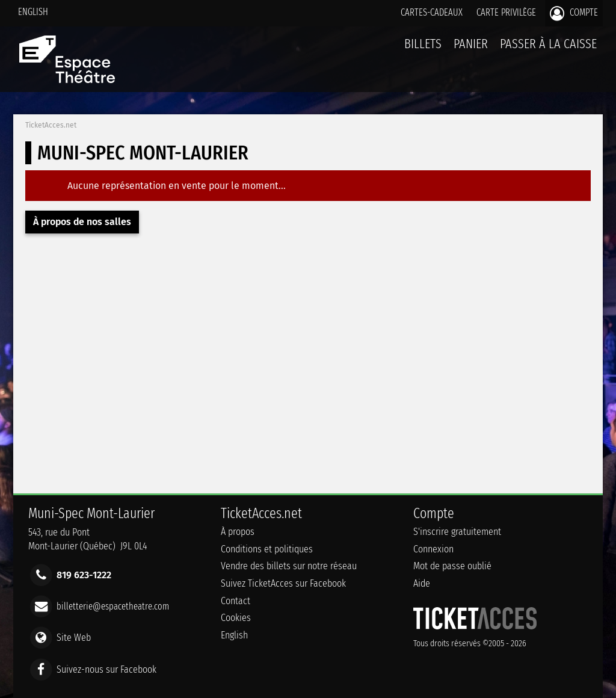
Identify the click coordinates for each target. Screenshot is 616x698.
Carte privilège (506, 12)
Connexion (433, 549)
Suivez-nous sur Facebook (106, 669)
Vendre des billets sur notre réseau (289, 566)
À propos (238, 532)
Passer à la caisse (548, 44)
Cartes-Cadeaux (432, 12)
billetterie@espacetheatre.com (113, 606)
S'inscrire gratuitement (457, 532)
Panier (471, 50)
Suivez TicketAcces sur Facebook (283, 583)
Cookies (236, 618)
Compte (574, 13)
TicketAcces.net (51, 125)
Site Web (74, 638)
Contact (236, 601)
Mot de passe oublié (452, 566)
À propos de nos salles (82, 222)
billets (423, 44)
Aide (422, 583)
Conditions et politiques (267, 549)
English (33, 12)
